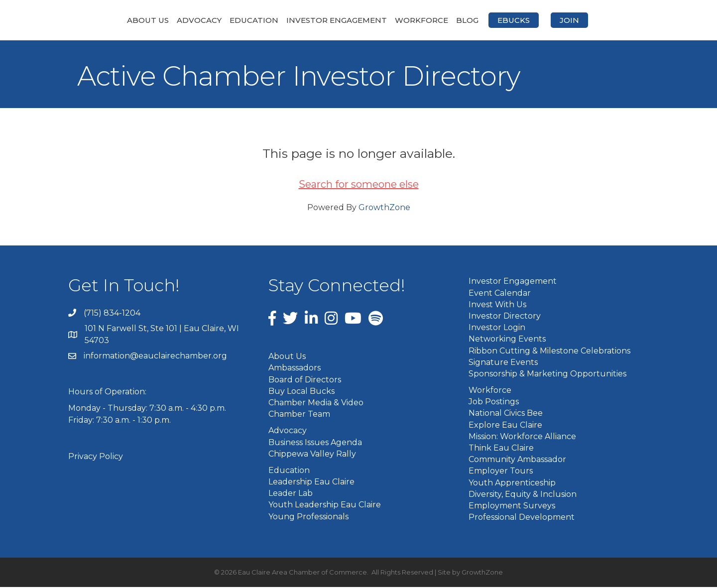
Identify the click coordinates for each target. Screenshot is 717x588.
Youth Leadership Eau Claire (325, 506)
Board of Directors (305, 380)
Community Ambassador (517, 460)
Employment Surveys (512, 507)
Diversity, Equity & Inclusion (523, 495)
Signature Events (503, 363)
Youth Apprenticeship (512, 483)
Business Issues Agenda (315, 443)
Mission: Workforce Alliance (522, 437)
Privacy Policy (96, 457)
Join (622, 20)
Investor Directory (505, 317)
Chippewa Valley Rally (312, 454)
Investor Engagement (284, 20)
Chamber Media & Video (316, 404)
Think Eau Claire (501, 449)
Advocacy (146, 20)
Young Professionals (308, 517)
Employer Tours (501, 472)
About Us (95, 20)
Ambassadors (295, 369)
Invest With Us (497, 305)
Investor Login (497, 328)
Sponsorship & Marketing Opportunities (547, 374)
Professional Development (522, 518)
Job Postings (494, 403)
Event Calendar (500, 294)
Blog (520, 20)
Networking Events (507, 340)
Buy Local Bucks (301, 392)
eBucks (566, 20)
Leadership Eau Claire (311, 483)
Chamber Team (299, 415)
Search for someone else (359, 185)
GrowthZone (384, 208)
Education (201, 20)
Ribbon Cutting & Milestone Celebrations (549, 351)
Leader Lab (291, 494)
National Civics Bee (506, 414)
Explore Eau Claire (505, 425)
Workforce (474, 20)
